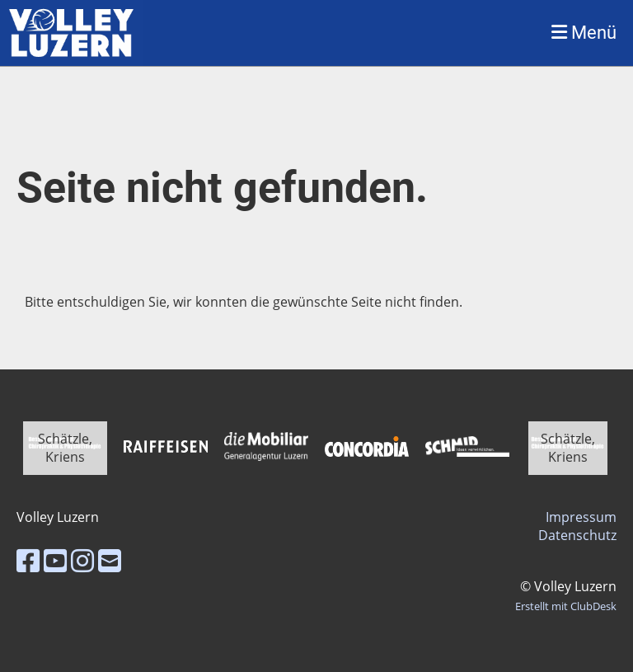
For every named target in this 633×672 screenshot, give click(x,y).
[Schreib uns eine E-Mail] (110, 560)
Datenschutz (577, 535)
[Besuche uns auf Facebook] (28, 560)
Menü (584, 33)
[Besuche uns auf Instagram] (82, 560)
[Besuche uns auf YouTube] (55, 560)
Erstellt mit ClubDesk (566, 606)
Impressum (581, 517)
